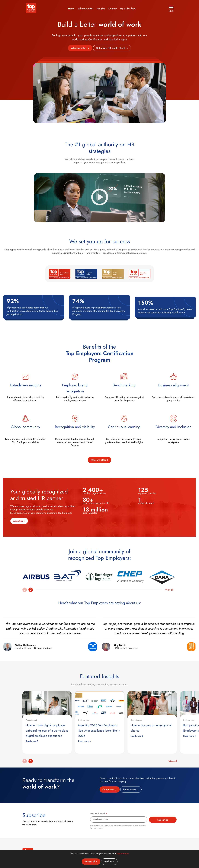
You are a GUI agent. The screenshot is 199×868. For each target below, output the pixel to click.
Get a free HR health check (111, 48)
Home (71, 9)
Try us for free (128, 9)
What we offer (86, 9)
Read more (32, 741)
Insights (101, 9)
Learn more (130, 789)
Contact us (108, 789)
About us (18, 521)
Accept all (90, 862)
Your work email (99, 814)
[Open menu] (171, 9)
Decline (108, 862)
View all (169, 590)
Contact (113, 9)
